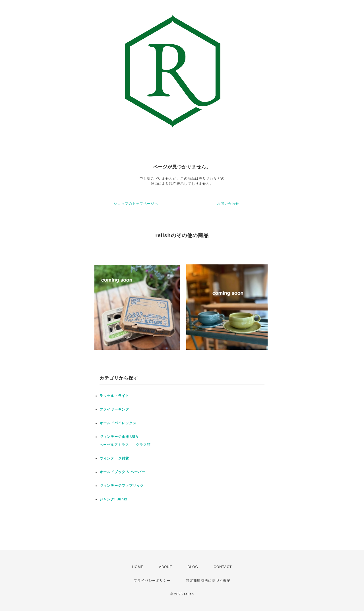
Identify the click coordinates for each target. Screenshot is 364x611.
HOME (138, 567)
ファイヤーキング (114, 409)
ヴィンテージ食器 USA (119, 437)
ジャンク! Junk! (113, 499)
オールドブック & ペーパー (122, 472)
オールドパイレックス (118, 423)
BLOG (193, 567)
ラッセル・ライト (114, 396)
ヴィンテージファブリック (122, 486)
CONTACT (223, 567)
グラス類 (143, 445)
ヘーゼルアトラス (114, 445)
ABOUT (166, 567)
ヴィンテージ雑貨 (114, 458)
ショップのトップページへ (136, 204)
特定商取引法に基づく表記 (208, 581)
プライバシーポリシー (152, 581)
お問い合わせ (228, 204)
